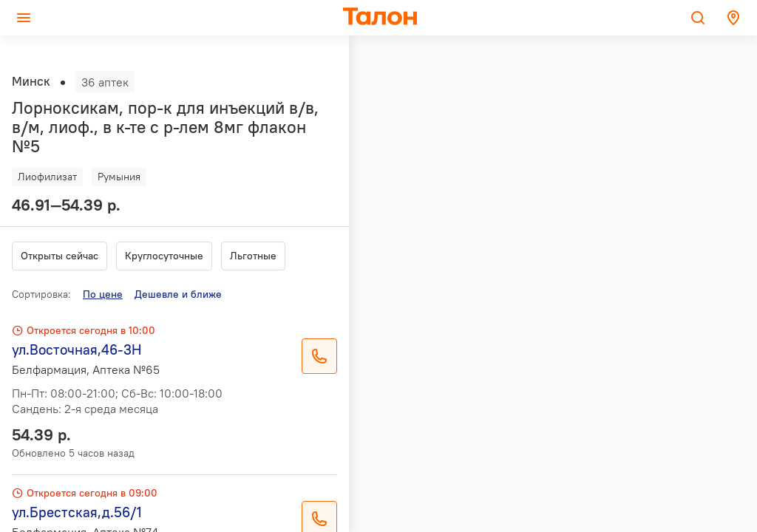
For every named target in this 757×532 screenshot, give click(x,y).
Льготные (253, 256)
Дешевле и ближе (178, 294)
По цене (103, 294)
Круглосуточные (164, 256)
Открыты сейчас (60, 256)
